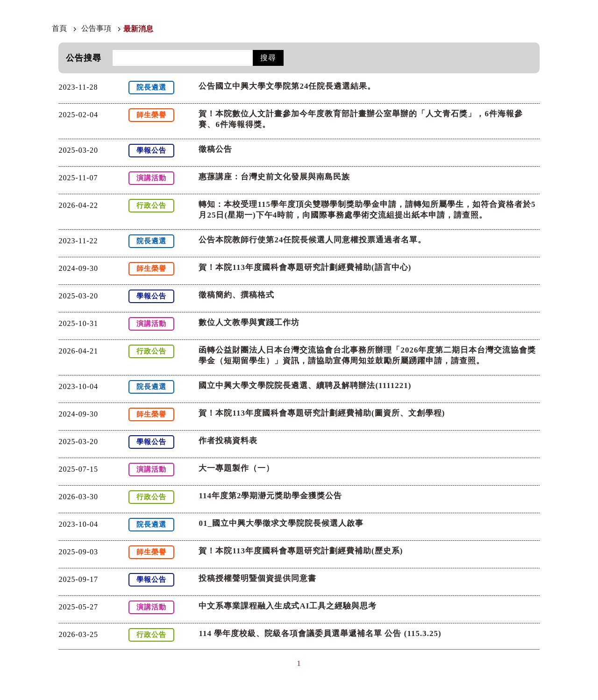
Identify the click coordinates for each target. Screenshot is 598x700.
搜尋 (268, 58)
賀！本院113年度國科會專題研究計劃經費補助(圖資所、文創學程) (322, 413)
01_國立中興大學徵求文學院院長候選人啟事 (281, 523)
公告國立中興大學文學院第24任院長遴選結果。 (287, 86)
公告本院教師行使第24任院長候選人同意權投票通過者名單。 (312, 240)
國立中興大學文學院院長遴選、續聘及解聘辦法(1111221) (305, 385)
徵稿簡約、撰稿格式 (236, 295)
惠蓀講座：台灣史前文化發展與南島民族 (274, 177)
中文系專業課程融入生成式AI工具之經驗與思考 (288, 606)
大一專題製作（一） (236, 468)
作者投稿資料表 (228, 441)
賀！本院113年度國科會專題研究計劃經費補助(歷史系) (301, 551)
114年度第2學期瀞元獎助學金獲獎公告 (270, 496)
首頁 (59, 28)
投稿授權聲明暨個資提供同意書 (257, 578)
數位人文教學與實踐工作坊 (249, 322)
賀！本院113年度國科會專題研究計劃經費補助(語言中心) (305, 267)
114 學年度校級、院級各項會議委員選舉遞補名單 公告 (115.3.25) (320, 633)
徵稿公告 (215, 149)
